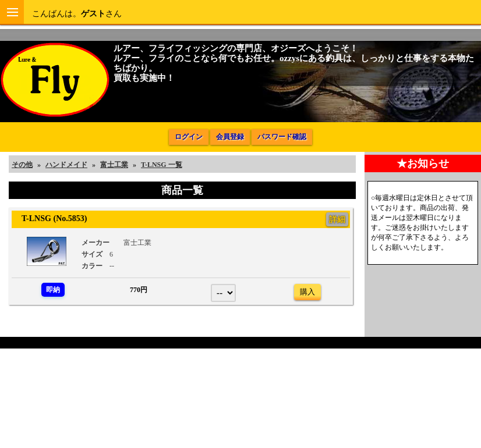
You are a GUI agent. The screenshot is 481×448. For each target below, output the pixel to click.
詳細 (337, 219)
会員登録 (230, 137)
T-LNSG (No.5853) (50, 218)
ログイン (189, 137)
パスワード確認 (282, 137)
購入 (307, 292)
